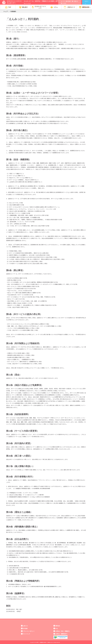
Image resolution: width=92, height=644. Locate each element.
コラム (54, 7)
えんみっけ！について (39, 7)
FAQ (57, 628)
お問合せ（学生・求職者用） (63, 631)
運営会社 (58, 626)
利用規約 (25, 628)
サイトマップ (26, 634)
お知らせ (25, 626)
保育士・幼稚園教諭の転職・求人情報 (43, 642)
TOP (8, 7)
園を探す (23, 7)
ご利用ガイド (69, 7)
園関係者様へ (85, 7)
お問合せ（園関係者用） (62, 634)
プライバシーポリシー (29, 631)
